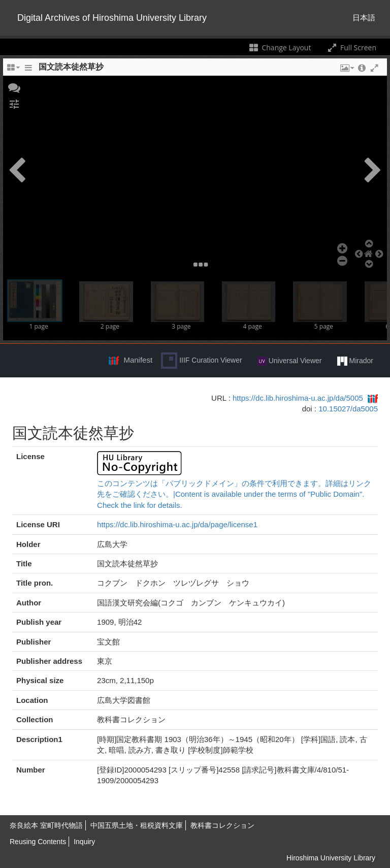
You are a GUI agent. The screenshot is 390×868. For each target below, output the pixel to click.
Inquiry (84, 842)
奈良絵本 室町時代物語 (46, 825)
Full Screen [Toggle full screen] (351, 47)
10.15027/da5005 (348, 409)
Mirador (355, 361)
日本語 (364, 18)
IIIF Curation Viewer (201, 361)
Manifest (138, 360)
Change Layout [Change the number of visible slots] (280, 47)
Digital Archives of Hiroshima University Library (112, 18)
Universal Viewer (290, 361)
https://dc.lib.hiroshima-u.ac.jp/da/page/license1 (177, 524)
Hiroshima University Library (331, 858)
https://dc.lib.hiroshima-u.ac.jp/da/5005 (298, 398)
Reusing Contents (38, 842)
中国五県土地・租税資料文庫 (137, 825)
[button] (14, 87)
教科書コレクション (222, 825)
